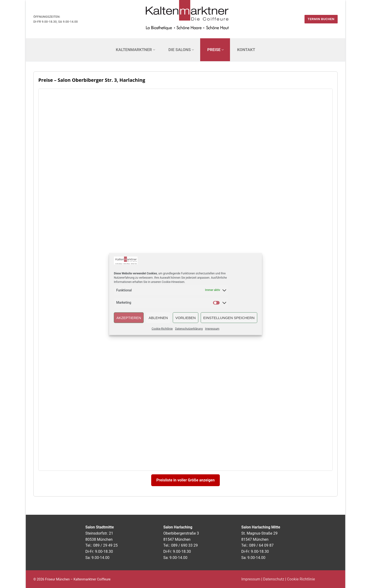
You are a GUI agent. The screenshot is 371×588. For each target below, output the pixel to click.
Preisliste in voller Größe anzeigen (185, 480)
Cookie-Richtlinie (162, 329)
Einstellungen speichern (229, 318)
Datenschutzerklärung (189, 329)
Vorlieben (185, 318)
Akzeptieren (129, 318)
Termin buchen (321, 19)
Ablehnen (158, 318)
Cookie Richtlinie (301, 579)
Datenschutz (274, 579)
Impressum (212, 329)
